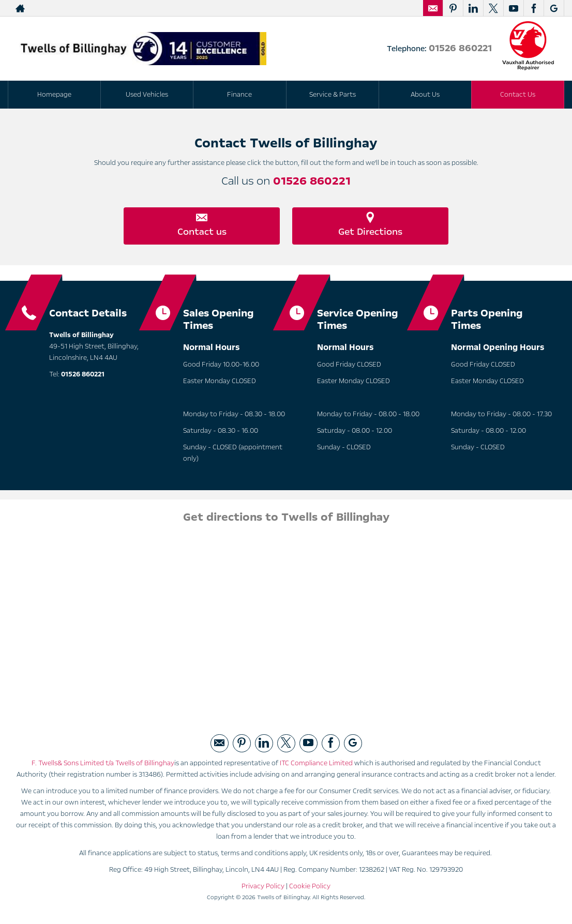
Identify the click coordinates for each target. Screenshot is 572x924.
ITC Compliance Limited (316, 765)
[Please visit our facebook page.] (533, 8)
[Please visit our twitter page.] (493, 8)
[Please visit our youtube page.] (513, 8)
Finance (239, 95)
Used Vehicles (147, 95)
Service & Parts (333, 95)
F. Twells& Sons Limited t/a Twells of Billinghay (103, 765)
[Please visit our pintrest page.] (453, 8)
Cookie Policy (310, 888)
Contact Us (518, 95)
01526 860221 (460, 48)
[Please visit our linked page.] (473, 8)
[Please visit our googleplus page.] (554, 8)
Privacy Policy (263, 888)
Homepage (54, 95)
